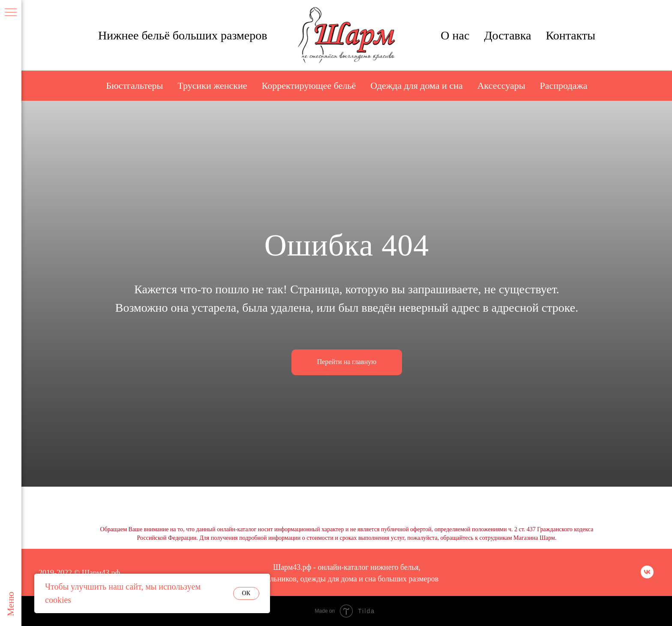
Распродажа (564, 86)
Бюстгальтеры (135, 86)
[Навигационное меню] (11, 13)
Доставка (507, 35)
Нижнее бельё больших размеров (183, 35)
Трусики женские (212, 86)
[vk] (647, 576)
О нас (455, 35)
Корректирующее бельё (309, 86)
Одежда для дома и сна (416, 86)
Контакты (570, 35)
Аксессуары (501, 86)
